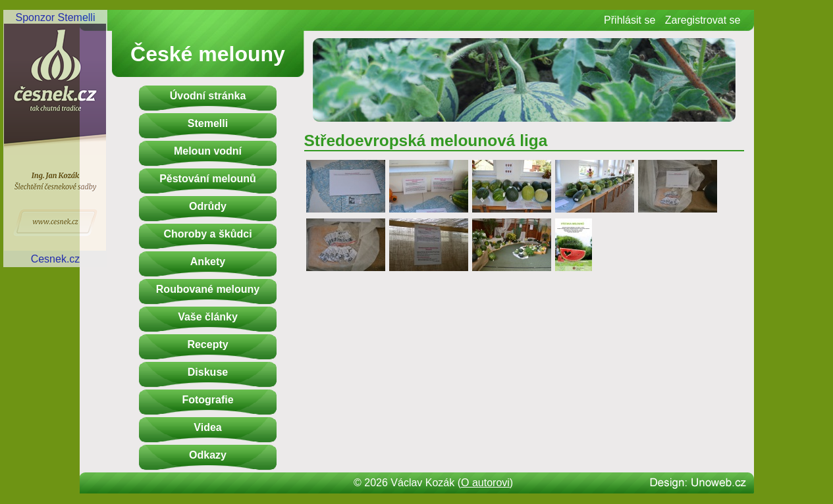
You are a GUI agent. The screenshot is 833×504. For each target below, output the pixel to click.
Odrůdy (208, 206)
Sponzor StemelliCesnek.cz (55, 138)
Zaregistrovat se (703, 20)
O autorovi (485, 483)
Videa (207, 427)
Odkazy (208, 455)
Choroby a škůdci (207, 234)
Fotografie (207, 400)
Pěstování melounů (208, 179)
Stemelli (208, 123)
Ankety (208, 262)
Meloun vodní (208, 151)
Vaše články (208, 317)
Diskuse (208, 372)
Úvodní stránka (208, 96)
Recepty (207, 344)
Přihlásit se (630, 20)
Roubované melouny (208, 289)
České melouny (208, 54)
